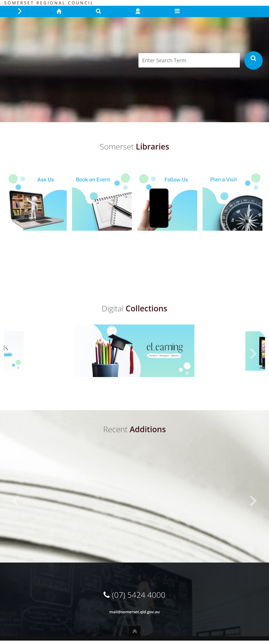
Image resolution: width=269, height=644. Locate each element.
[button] (16, 354)
